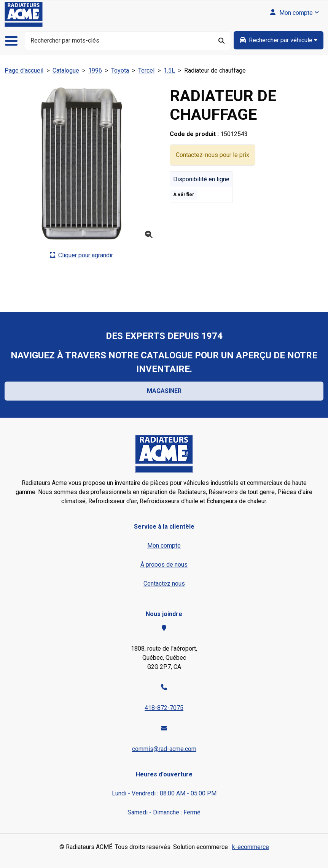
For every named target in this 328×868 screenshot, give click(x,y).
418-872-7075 (164, 708)
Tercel (146, 70)
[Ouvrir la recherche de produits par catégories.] (279, 40)
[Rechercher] (222, 41)
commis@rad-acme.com (164, 749)
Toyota (120, 70)
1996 (95, 70)
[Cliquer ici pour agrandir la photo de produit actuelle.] (81, 255)
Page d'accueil (24, 70)
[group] (279, 40)
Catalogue (66, 70)
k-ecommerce (251, 847)
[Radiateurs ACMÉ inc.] (24, 14)
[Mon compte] (294, 13)
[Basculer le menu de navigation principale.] (14, 41)
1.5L (169, 70)
